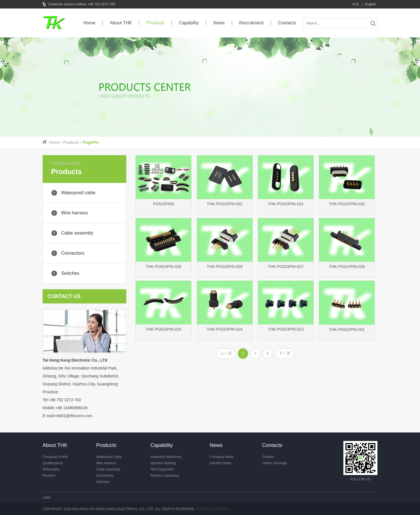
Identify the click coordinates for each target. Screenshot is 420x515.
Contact (268, 457)
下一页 (285, 353)
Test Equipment (162, 469)
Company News (222, 457)
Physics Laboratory (165, 476)
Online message (275, 463)
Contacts (287, 23)
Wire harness (106, 463)
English (370, 4)
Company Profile (55, 457)
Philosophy (51, 469)
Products (155, 23)
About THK (121, 23)
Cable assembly (108, 469)
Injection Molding (163, 463)
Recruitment (251, 23)
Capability (189, 23)
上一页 (226, 353)
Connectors (105, 476)
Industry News (220, 463)
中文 (356, 4)
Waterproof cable (109, 457)
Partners (49, 476)
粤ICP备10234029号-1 (213, 509)
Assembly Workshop (166, 457)
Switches (103, 482)
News (219, 23)
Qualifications (53, 463)
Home (90, 23)
